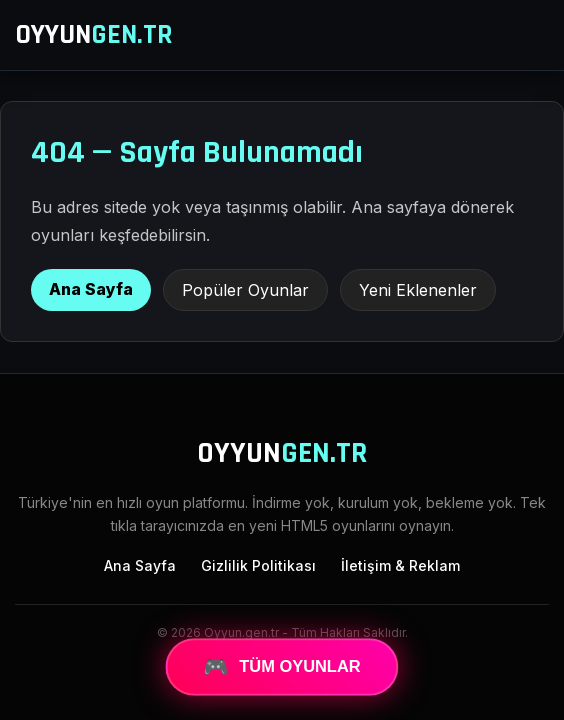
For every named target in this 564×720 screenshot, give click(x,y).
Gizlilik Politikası (258, 565)
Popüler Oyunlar (245, 290)
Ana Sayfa (91, 289)
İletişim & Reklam (400, 565)
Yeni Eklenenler (418, 290)
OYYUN (94, 35)
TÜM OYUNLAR (282, 667)
